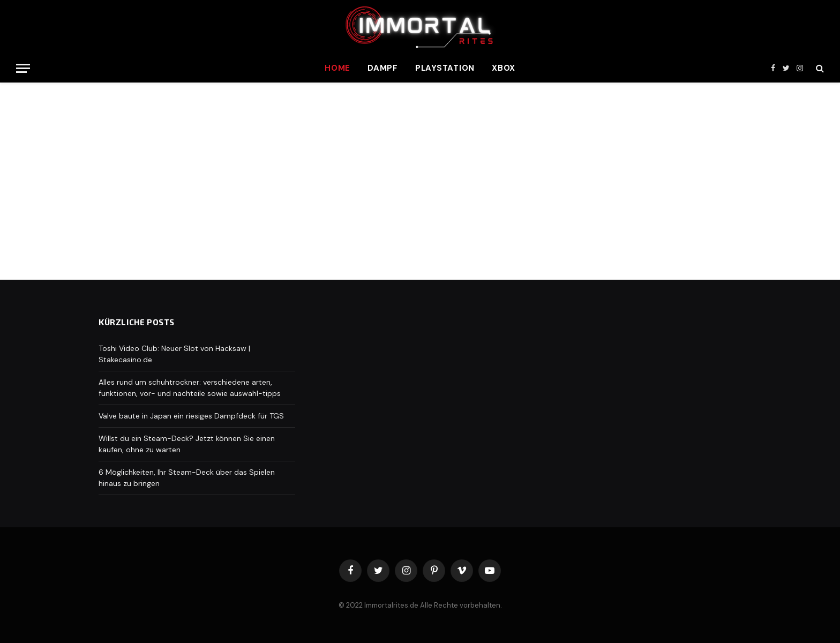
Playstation (445, 68)
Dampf (383, 68)
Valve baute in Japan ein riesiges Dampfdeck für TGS (191, 416)
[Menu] (23, 68)
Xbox (504, 68)
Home (337, 68)
